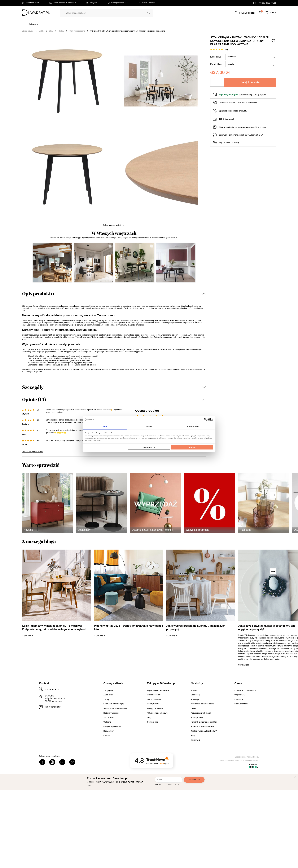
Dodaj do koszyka (250, 82)
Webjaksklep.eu (253, 757)
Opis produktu (38, 293)
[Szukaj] (149, 13)
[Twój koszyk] (271, 13)
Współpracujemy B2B (118, 3)
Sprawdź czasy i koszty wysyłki (252, 94)
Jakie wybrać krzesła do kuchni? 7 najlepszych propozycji (196, 628)
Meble (45, 24)
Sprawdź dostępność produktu (233, 111)
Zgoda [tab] (105, 426)
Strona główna (28, 31)
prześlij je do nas (258, 127)
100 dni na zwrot (30, 3)
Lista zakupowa (262, 11)
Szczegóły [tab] (149, 426)
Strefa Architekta (147, 3)
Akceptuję (192, 447)
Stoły (51, 31)
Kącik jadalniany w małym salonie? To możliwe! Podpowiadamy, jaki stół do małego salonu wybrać (54, 628)
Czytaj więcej (28, 635)
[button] (52, 263)
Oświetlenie (181, 24)
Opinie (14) (34, 399)
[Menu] (32, 24)
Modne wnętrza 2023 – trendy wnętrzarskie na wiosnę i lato (128, 628)
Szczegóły (33, 387)
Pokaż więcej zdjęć (114, 225)
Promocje (210, 24)
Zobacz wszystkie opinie (32, 452)
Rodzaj (61, 31)
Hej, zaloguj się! (247, 13)
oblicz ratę (234, 142)
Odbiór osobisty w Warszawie (63, 3)
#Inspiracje (227, 24)
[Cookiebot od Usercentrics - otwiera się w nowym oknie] (200, 419)
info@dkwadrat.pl (53, 707)
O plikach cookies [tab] (193, 426)
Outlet (196, 24)
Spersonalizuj (149, 447)
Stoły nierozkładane (77, 31)
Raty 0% (92, 3)
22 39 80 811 (271, 3)
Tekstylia (164, 24)
